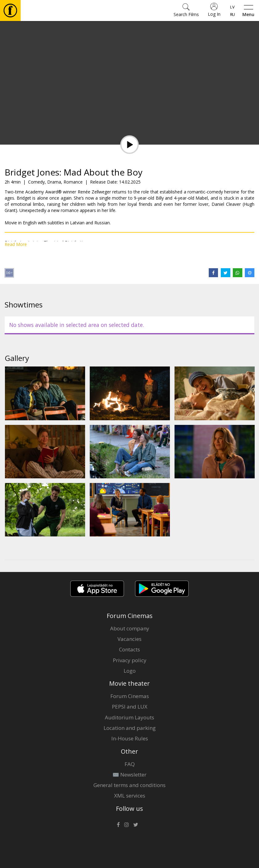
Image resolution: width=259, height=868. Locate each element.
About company (130, 628)
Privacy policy (130, 660)
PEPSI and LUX (130, 707)
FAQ (130, 764)
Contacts (129, 649)
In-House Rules (130, 738)
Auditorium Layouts (129, 717)
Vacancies (129, 639)
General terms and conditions (129, 785)
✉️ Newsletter (129, 775)
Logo (130, 671)
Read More (16, 244)
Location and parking (130, 728)
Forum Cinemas (130, 696)
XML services (130, 796)
